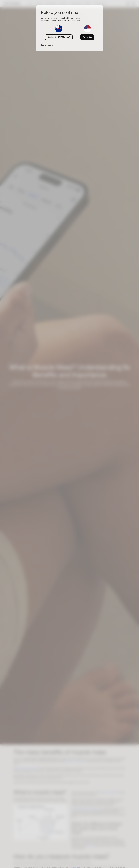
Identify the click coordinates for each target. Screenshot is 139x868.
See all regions (47, 45)
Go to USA (87, 37)
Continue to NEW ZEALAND (59, 37)
